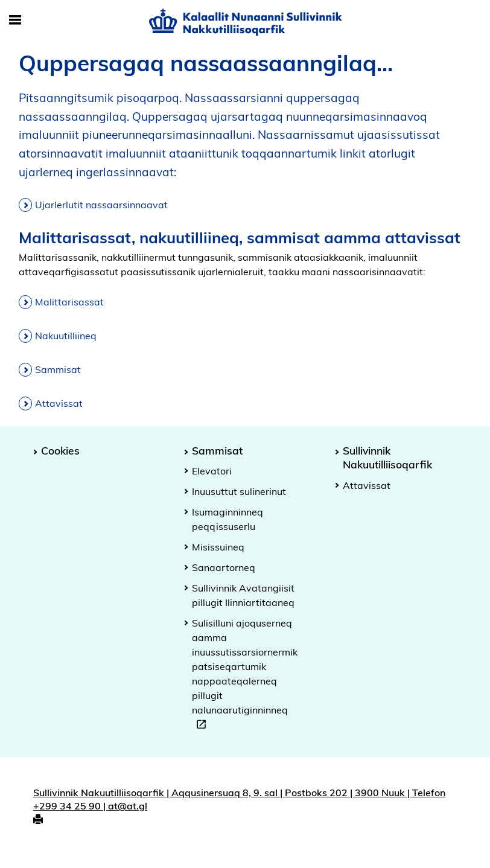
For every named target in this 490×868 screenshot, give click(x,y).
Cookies (60, 450)
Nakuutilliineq (66, 336)
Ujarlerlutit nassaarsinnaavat (101, 205)
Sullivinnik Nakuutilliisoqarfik (387, 457)
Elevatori (212, 471)
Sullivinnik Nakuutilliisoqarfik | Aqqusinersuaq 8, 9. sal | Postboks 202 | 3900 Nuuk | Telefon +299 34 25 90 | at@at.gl (239, 799)
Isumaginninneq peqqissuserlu (227, 519)
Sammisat (58, 369)
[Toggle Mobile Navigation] (15, 21)
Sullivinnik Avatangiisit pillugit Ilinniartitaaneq (243, 595)
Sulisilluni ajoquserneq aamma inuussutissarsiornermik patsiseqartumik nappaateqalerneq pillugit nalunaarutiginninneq (245, 675)
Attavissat (59, 403)
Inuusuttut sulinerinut (239, 491)
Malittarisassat (69, 302)
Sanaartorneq (224, 567)
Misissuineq (218, 547)
